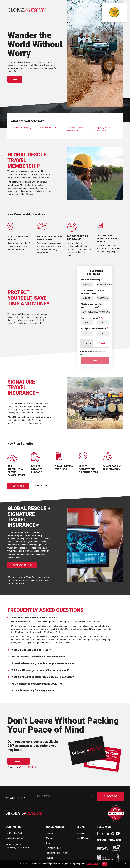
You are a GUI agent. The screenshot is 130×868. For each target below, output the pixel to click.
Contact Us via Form (15, 838)
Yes (87, 323)
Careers (50, 838)
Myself (87, 284)
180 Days (98, 312)
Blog (48, 843)
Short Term (103, 298)
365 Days (106, 312)
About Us (50, 833)
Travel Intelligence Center (58, 853)
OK (104, 864)
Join (15, 79)
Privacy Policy (93, 864)
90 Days (91, 312)
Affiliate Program (54, 848)
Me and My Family (103, 284)
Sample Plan (41, 486)
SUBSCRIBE (111, 796)
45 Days (84, 312)
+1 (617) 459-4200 (27, 767)
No (103, 323)
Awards (50, 858)
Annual (87, 298)
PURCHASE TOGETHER (22, 565)
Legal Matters (83, 838)
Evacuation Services (21, 128)
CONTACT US (19, 761)
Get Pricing (18, 486)
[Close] (126, 864)
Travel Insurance (47, 128)
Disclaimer (81, 833)
